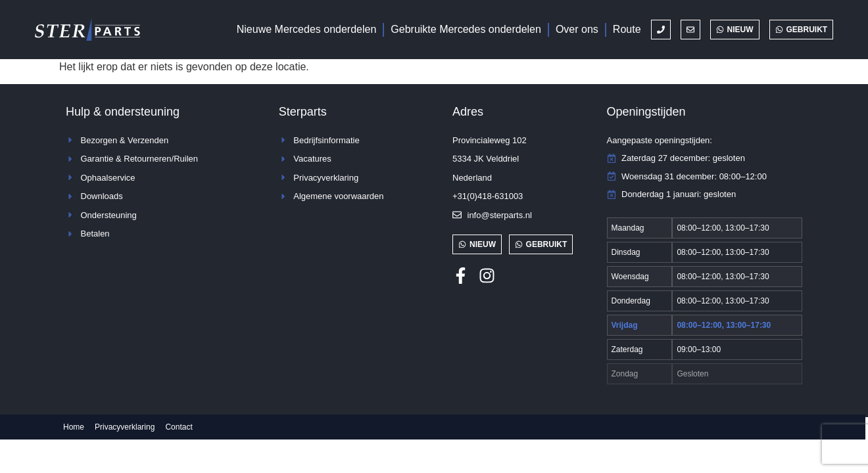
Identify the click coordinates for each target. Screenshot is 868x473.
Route (627, 29)
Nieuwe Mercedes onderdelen (307, 29)
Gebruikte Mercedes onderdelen (466, 29)
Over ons (577, 29)
